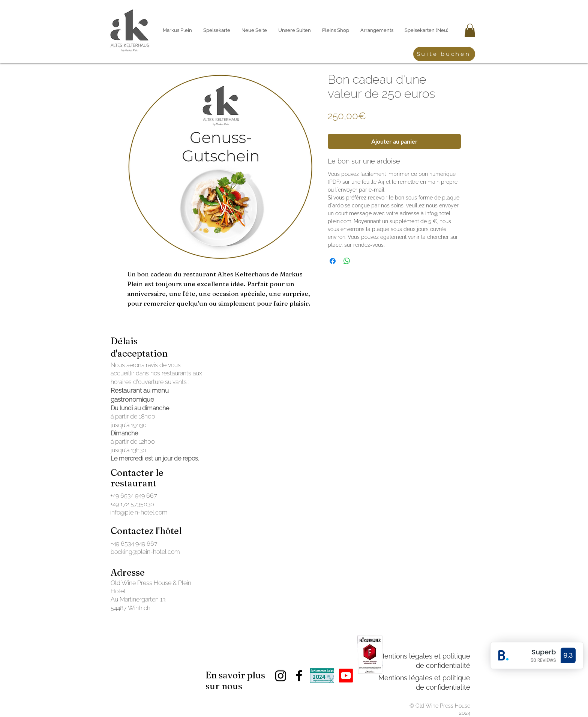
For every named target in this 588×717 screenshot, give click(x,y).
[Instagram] (281, 676)
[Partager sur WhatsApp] (347, 261)
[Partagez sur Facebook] (333, 261)
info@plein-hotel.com (139, 512)
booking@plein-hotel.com (145, 552)
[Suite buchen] (444, 54)
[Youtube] (346, 676)
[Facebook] (299, 676)
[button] (470, 30)
